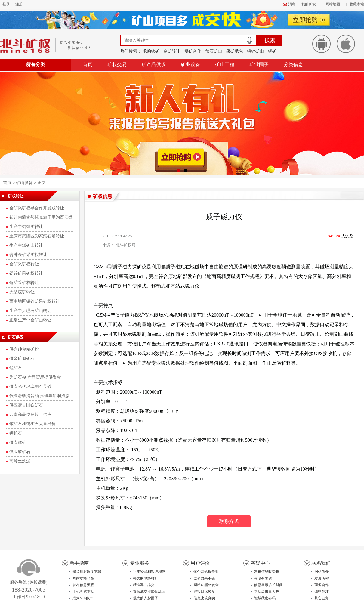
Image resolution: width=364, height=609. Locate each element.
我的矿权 (309, 4)
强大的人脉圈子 (146, 598)
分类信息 (293, 65)
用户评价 (200, 563)
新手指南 (79, 563)
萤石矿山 (214, 51)
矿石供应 (16, 337)
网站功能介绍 (83, 578)
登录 (6, 4)
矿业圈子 (259, 65)
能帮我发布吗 (265, 598)
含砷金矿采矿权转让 (28, 255)
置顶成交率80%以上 (149, 592)
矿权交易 (117, 65)
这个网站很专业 (206, 572)
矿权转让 (16, 196)
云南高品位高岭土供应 (30, 414)
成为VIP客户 (83, 598)
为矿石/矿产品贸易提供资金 (35, 377)
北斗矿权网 (126, 245)
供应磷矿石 (20, 452)
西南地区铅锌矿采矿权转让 (35, 301)
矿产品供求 (154, 65)
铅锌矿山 (255, 51)
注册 (19, 4)
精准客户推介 (144, 585)
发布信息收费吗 (267, 572)
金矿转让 (172, 51)
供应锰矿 (18, 442)
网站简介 (322, 572)
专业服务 (140, 563)
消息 (292, 4)
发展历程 (322, 578)
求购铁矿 (151, 51)
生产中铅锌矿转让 (26, 227)
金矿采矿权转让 (24, 264)
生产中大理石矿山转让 (30, 311)
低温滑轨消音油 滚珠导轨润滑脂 (39, 396)
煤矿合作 (193, 51)
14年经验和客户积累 (149, 572)
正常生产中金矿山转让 (30, 320)
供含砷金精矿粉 (24, 349)
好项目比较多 (204, 592)
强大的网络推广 (146, 578)
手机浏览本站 (83, 592)
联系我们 (321, 563)
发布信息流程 (83, 585)
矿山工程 (225, 65)
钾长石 (16, 433)
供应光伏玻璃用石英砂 (30, 386)
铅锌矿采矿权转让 (26, 273)
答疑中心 (261, 563)
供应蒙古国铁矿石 (26, 405)
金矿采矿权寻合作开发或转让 (37, 208)
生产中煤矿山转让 (26, 245)
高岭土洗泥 (20, 461)
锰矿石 (16, 368)
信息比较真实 (204, 598)
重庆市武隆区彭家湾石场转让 (37, 236)
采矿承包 (235, 51)
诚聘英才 (322, 592)
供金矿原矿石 (22, 359)
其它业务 (322, 598)
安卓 (321, 44)
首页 (88, 65)
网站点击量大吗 (267, 592)
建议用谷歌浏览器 (87, 572)
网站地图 (333, 4)
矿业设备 (190, 65)
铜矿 (272, 51)
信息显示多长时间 (268, 585)
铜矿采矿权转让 (24, 283)
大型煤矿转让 (22, 292)
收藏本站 (357, 4)
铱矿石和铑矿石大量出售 (32, 424)
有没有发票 (263, 578)
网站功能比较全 (206, 585)
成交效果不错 (204, 578)
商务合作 (322, 585)
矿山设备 (24, 183)
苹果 (346, 44)
